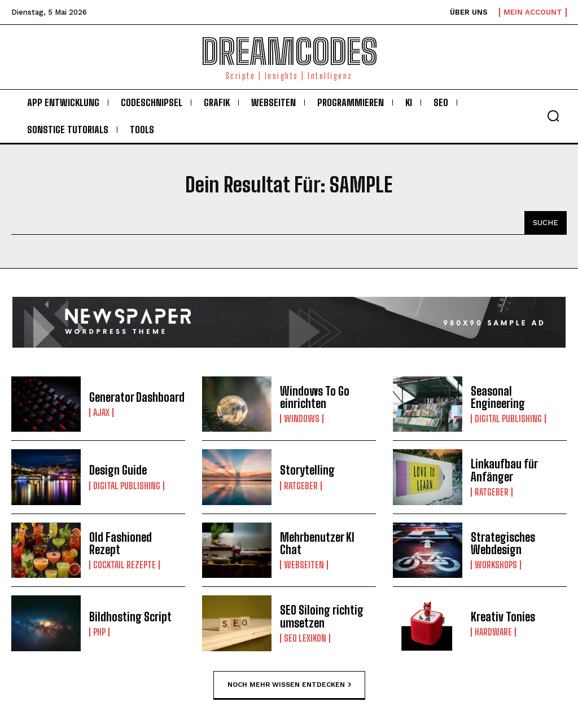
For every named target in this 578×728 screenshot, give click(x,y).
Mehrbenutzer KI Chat (317, 543)
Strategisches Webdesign (503, 543)
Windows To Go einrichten (315, 397)
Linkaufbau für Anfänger (504, 471)
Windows (302, 419)
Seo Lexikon (305, 638)
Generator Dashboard (137, 397)
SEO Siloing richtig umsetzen (322, 617)
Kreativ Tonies (503, 617)
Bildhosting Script (130, 617)
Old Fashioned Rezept (137, 543)
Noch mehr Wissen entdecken (289, 685)
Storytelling (307, 471)
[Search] (546, 223)
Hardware (493, 632)
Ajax (101, 413)
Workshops (496, 565)
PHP (99, 632)
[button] (553, 116)
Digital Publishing (508, 419)
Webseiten (304, 565)
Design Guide (118, 471)
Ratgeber (301, 486)
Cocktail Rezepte (124, 559)
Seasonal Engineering (498, 397)
